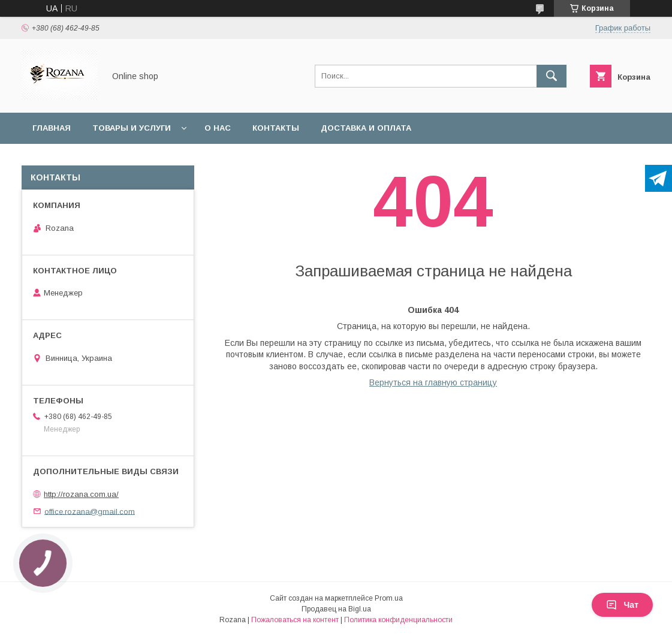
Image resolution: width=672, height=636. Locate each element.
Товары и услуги (132, 128)
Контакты (276, 128)
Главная (52, 128)
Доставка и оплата (366, 128)
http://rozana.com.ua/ (81, 494)
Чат (622, 605)
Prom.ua (389, 598)
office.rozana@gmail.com (90, 511)
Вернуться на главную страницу (433, 382)
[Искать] (552, 76)
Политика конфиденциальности (398, 620)
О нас (218, 128)
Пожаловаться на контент (295, 620)
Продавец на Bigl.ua (336, 609)
